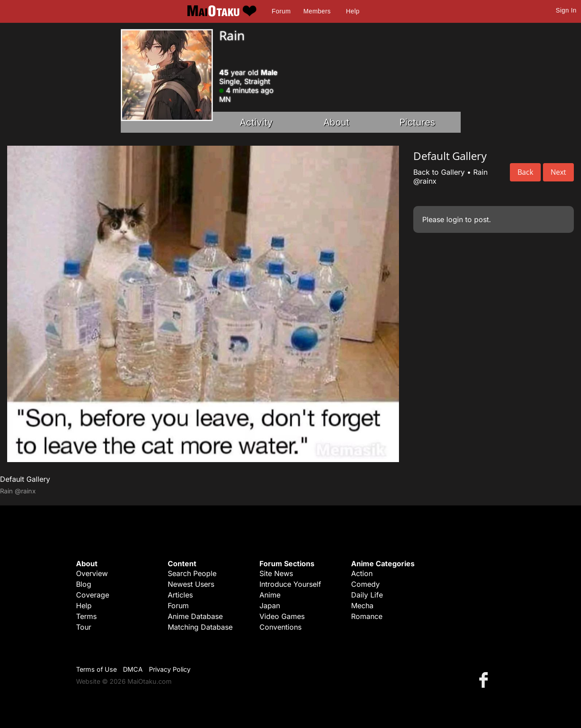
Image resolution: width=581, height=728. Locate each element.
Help (353, 11)
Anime (270, 595)
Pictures (417, 122)
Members (317, 11)
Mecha (362, 606)
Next (558, 172)
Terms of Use (96, 669)
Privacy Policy (170, 669)
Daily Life (367, 595)
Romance (367, 616)
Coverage (93, 595)
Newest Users (191, 584)
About (336, 122)
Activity (256, 122)
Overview (92, 573)
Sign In (566, 10)
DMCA (133, 669)
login (455, 219)
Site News (276, 573)
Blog (84, 584)
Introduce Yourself (290, 584)
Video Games (282, 616)
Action (362, 573)
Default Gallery (25, 479)
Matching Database (200, 627)
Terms (86, 616)
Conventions (280, 627)
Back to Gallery (439, 172)
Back (525, 172)
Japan (270, 606)
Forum (281, 11)
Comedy (365, 584)
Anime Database (195, 616)
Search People (192, 573)
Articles (180, 595)
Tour (84, 627)
